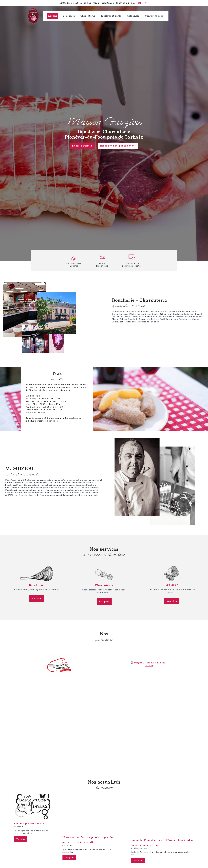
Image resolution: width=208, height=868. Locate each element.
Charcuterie (88, 16)
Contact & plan (154, 16)
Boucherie (69, 16)
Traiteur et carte (111, 16)
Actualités (133, 16)
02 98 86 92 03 (69, 3)
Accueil (53, 16)
